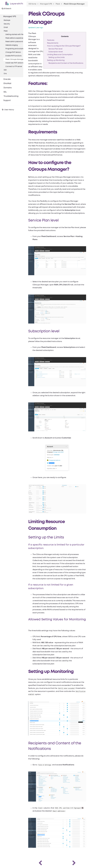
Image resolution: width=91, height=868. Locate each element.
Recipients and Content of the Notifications (66, 63)
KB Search (6, 9)
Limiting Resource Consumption (60, 55)
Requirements (52, 43)
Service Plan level (55, 49)
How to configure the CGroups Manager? (64, 46)
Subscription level (55, 52)
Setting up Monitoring (56, 60)
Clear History (8, 110)
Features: (51, 40)
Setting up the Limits (56, 57)
